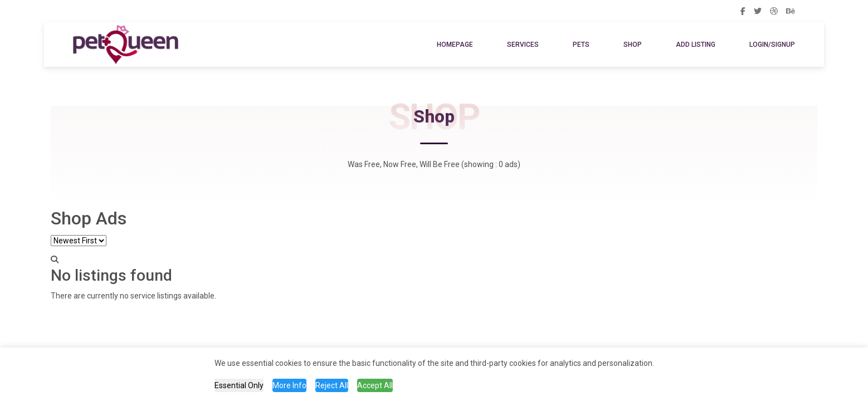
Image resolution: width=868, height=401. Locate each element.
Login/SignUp (772, 45)
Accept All (375, 385)
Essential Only (239, 385)
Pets (581, 45)
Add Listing (696, 45)
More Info (289, 385)
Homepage (455, 45)
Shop (633, 45)
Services (523, 45)
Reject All (332, 385)
